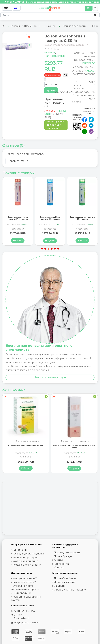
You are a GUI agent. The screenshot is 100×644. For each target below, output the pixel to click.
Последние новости (67, 553)
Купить (51, 90)
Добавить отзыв (18, 161)
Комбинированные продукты (26, 441)
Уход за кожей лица (25, 561)
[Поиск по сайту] (95, 15)
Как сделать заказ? (25, 578)
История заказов (65, 582)
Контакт (59, 568)
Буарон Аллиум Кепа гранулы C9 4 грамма (50, 218)
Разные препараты (74, 26)
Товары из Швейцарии (25, 26)
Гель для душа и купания (29, 554)
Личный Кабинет (65, 578)
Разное (51, 26)
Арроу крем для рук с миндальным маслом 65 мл (74, 446)
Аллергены (20, 550)
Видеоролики (22, 593)
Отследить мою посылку (70, 590)
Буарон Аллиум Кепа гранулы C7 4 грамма (18, 218)
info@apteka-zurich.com (27, 623)
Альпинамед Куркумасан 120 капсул (26, 445)
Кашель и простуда (25, 557)
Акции (58, 560)
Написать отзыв (55, 56)
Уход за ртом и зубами (27, 565)
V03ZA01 (90, 71)
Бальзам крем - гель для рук (75, 441)
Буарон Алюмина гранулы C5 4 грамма (82, 218)
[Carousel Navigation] (17, 43)
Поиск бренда (63, 556)
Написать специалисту (50, 377)
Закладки (60, 586)
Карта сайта (61, 564)
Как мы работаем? (24, 582)
